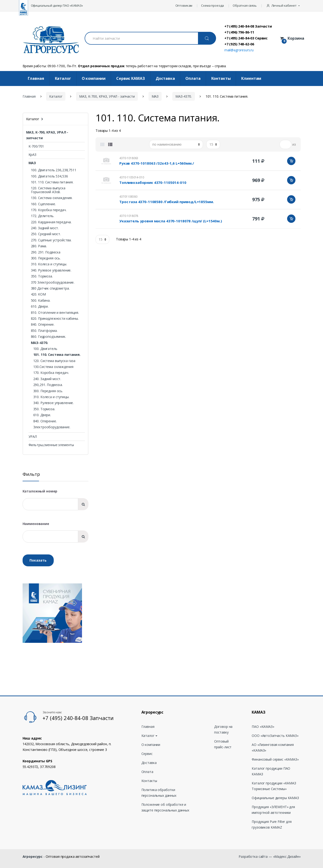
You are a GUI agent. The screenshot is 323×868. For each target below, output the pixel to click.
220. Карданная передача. (51, 222)
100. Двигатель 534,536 (49, 176)
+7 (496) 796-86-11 (239, 32)
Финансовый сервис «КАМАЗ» (275, 759)
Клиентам (251, 78)
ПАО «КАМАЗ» (263, 727)
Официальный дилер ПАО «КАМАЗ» (57, 5)
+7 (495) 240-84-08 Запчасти (248, 26)
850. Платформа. (44, 331)
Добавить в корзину (291, 161)
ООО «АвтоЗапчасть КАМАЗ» (275, 736)
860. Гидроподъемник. (48, 336)
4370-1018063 (129, 158)
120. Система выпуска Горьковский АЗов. (48, 190)
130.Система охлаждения (53, 367)
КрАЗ (32, 155)
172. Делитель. (43, 216)
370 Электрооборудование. (53, 282)
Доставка (165, 78)
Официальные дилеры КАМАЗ (275, 798)
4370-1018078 (129, 216)
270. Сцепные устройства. (51, 240)
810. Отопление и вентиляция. (55, 312)
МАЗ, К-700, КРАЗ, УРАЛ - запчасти (107, 96)
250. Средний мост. (46, 234)
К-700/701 (36, 146)
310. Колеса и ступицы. (49, 264)
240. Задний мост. (45, 228)
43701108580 (128, 197)
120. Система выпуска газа (54, 361)
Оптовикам (184, 5)
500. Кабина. (41, 300)
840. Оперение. (43, 324)
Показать (38, 560)
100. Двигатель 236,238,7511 (54, 170)
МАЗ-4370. (184, 96)
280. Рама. (39, 246)
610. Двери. (40, 306)
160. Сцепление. (43, 204)
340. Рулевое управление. (51, 270)
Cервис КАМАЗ (130, 78)
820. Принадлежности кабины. (55, 318)
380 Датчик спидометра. (50, 288)
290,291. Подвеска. (48, 385)
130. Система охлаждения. (52, 198)
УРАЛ (33, 436)
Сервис (147, 754)
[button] (283, 6)
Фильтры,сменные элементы (51, 445)
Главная (36, 78)
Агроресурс (33, 856)
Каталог (63, 78)
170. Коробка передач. (49, 210)
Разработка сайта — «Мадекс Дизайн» (270, 856)
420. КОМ (38, 294)
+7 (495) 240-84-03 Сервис (246, 38)
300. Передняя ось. (46, 258)
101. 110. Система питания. (52, 182)
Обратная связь (245, 5)
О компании (94, 78)
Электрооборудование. (52, 427)
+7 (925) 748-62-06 (239, 44)
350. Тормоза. (42, 276)
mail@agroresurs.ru (239, 50)
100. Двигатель (45, 349)
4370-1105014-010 (132, 177)
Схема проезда (212, 5)
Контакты (221, 78)
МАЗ (155, 96)
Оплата (193, 78)
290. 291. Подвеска (46, 252)
